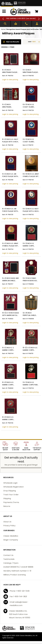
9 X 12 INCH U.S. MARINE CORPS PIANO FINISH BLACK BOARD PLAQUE (31, 384)
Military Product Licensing (15, 575)
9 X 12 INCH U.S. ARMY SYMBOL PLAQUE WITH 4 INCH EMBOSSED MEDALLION (11, 245)
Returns (7, 506)
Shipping (7, 498)
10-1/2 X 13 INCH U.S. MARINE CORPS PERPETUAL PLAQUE (30, 349)
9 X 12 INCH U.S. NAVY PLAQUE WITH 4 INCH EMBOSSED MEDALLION (31, 210)
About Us (7, 522)
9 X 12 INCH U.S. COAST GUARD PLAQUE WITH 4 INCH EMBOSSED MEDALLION (31, 141)
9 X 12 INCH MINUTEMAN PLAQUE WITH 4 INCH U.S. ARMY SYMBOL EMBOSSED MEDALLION (31, 71)
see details (31, 18)
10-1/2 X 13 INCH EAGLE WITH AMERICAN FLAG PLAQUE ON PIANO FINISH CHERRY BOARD (11, 314)
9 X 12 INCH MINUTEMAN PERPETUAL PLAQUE (9, 106)
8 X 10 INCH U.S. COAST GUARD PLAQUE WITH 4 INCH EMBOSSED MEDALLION (31, 106)
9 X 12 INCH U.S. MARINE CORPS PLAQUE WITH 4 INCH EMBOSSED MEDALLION (31, 245)
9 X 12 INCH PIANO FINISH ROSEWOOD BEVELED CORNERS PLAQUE (30, 279)
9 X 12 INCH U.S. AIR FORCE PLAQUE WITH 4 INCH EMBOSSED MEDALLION (10, 175)
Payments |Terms (11, 502)
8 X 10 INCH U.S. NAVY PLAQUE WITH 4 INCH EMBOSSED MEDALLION (11, 141)
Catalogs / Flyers (11, 563)
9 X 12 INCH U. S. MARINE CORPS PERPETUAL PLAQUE (9, 349)
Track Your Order (11, 495)
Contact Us (8, 555)
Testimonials (9, 559)
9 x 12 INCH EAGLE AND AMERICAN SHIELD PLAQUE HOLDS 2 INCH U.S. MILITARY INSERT (11, 279)
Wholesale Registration (13, 487)
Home (3, 29)
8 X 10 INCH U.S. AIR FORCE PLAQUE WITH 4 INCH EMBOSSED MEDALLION (10, 210)
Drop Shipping (10, 491)
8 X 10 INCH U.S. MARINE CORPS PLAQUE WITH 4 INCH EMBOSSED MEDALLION (11, 418)
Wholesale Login (10, 483)
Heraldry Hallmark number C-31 (17, 571)
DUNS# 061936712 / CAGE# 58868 (18, 567)
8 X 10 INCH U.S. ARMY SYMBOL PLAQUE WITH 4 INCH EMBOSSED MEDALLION (31, 175)
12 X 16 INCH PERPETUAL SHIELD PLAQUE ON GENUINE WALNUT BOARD (30, 314)
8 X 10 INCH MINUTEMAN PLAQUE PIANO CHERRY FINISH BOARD (10, 71)
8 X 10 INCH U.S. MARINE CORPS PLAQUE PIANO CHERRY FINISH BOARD (11, 384)
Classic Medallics (11, 536)
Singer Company (11, 540)
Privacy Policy (9, 526)
